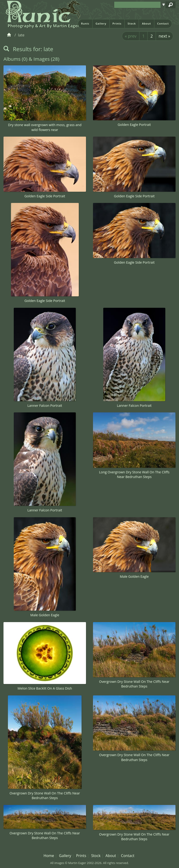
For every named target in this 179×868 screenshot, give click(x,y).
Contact (163, 23)
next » (164, 36)
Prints (117, 23)
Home (49, 856)
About (146, 23)
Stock (132, 23)
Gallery (101, 23)
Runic (85, 23)
